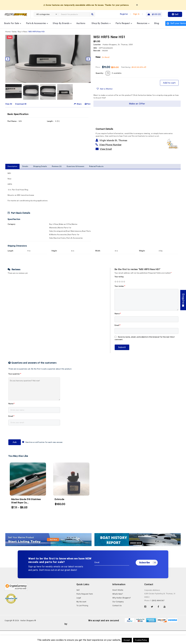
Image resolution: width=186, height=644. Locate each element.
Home (8, 32)
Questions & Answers (75, 166)
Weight (142, 251)
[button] (104, 89)
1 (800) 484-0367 (157, 601)
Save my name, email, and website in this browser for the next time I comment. (145, 338)
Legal (79, 598)
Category (11, 224)
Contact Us (117, 606)
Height (54, 251)
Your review (120, 286)
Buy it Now (23, 32)
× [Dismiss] (137, 5)
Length (10, 251)
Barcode (97, 51)
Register (124, 14)
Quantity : (100, 73)
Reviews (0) (57, 166)
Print (88, 104)
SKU (95, 48)
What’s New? (118, 594)
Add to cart (169, 83)
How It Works (118, 590)
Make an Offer (137, 104)
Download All (21, 104)
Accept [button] (127, 640)
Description (12, 166)
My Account (81, 602)
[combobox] (46, 14)
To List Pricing (82, 606)
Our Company (118, 602)
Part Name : (12, 121)
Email (118, 325)
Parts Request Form (85, 594)
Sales (14, 32)
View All (9, 104)
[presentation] (30, 433)
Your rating (119, 277)
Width (98, 251)
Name (118, 314)
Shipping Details (40, 166)
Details (25, 166)
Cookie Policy (141, 640)
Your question (15, 374)
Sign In (136, 14)
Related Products (96, 166)
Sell (175, 14)
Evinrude (59, 499)
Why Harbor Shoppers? (122, 598)
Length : (50, 121)
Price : (98, 67)
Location (97, 45)
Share (78, 104)
